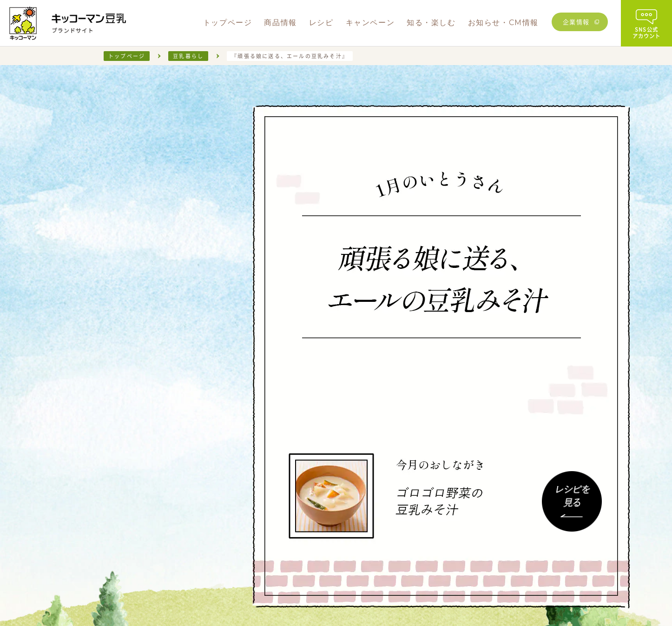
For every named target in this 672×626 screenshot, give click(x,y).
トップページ (127, 56)
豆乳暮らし (188, 56)
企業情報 (576, 22)
